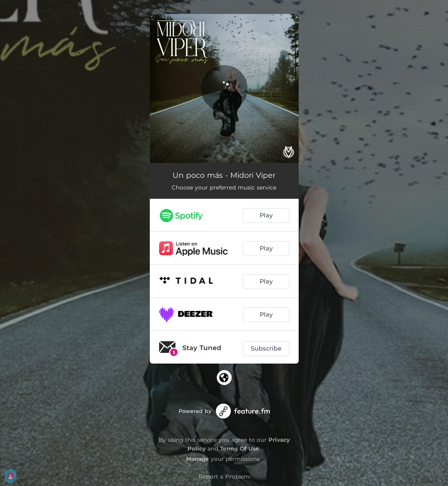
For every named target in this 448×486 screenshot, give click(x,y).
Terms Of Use (240, 449)
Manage (197, 459)
